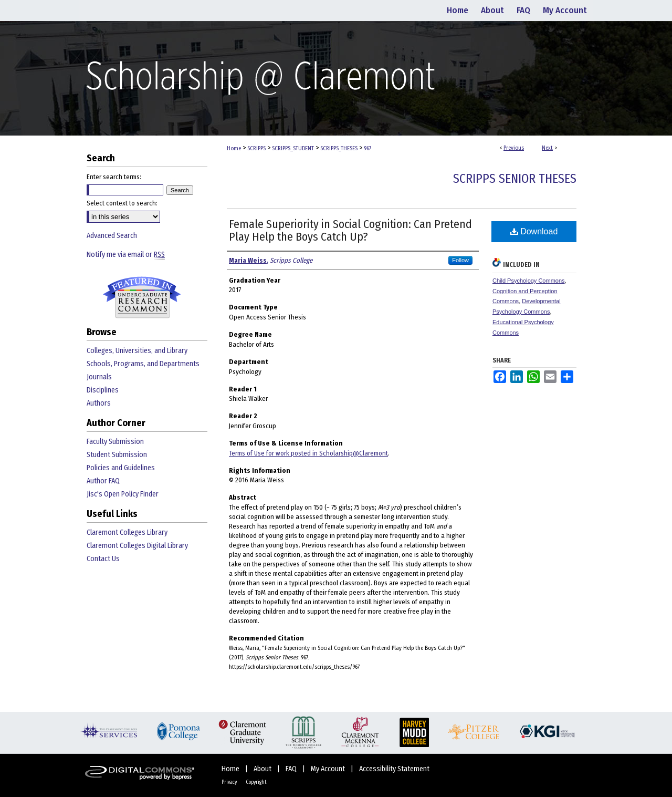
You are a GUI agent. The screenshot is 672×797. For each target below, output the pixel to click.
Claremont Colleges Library (127, 532)
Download (534, 231)
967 (367, 148)
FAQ (292, 769)
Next (547, 148)
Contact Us (103, 559)
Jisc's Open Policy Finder (123, 494)
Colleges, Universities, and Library (137, 351)
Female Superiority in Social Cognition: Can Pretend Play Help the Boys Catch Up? (350, 230)
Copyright (256, 782)
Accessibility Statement (394, 769)
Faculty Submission (115, 442)
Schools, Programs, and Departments (143, 364)
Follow (460, 260)
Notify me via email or (126, 255)
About (263, 769)
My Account (329, 769)
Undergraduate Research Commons (142, 297)
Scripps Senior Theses (515, 179)
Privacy (230, 782)
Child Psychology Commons (529, 281)
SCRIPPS (256, 148)
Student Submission (117, 455)
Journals (99, 377)
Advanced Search (112, 236)
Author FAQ (103, 481)
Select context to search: (122, 203)
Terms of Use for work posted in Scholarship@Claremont (308, 453)
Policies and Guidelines (121, 468)
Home (234, 148)
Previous (514, 148)
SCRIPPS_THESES (339, 148)
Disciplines (103, 390)
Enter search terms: (114, 177)
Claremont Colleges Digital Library (137, 546)
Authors (99, 403)
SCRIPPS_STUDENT (293, 148)
